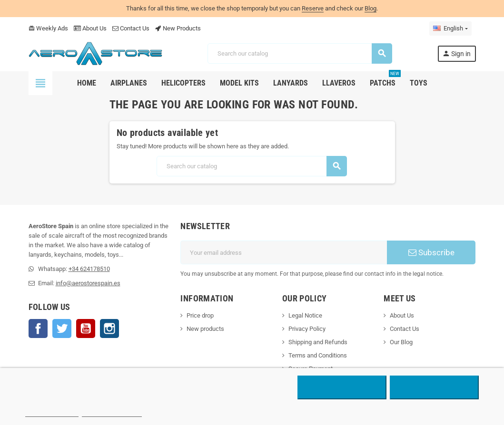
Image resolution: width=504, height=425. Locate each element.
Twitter (62, 328)
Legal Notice (305, 315)
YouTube (86, 328)
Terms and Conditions (318, 355)
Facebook (38, 328)
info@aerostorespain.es (88, 283)
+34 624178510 (89, 269)
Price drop (200, 315)
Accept (434, 387)
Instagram (109, 328)
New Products (178, 28)
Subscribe (431, 252)
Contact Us (131, 28)
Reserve (313, 8)
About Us (90, 28)
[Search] (299, 53)
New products (205, 329)
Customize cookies (112, 412)
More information (52, 412)
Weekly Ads (48, 28)
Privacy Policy (307, 329)
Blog (371, 8)
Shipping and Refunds (318, 342)
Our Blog (401, 342)
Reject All (342, 387)
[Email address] (284, 252)
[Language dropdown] (450, 29)
